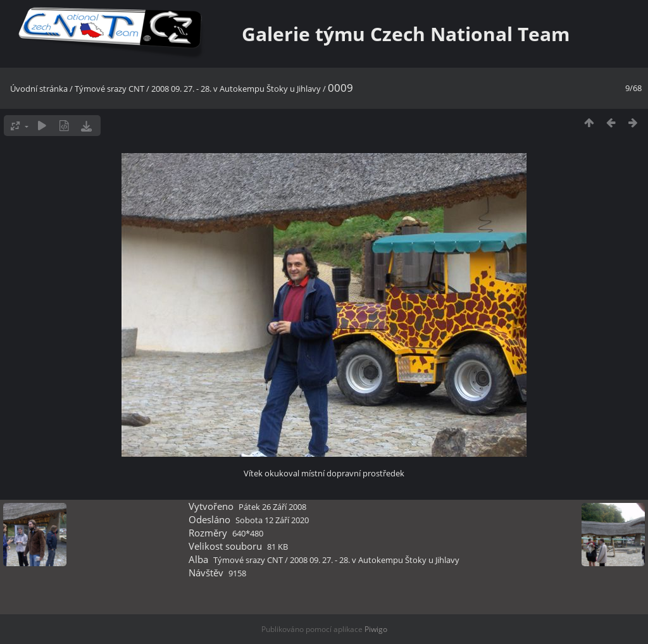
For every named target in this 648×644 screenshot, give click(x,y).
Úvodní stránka (39, 89)
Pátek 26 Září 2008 (272, 507)
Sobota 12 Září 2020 (272, 520)
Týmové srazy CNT (109, 89)
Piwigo (376, 629)
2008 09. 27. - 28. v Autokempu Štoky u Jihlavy (236, 89)
